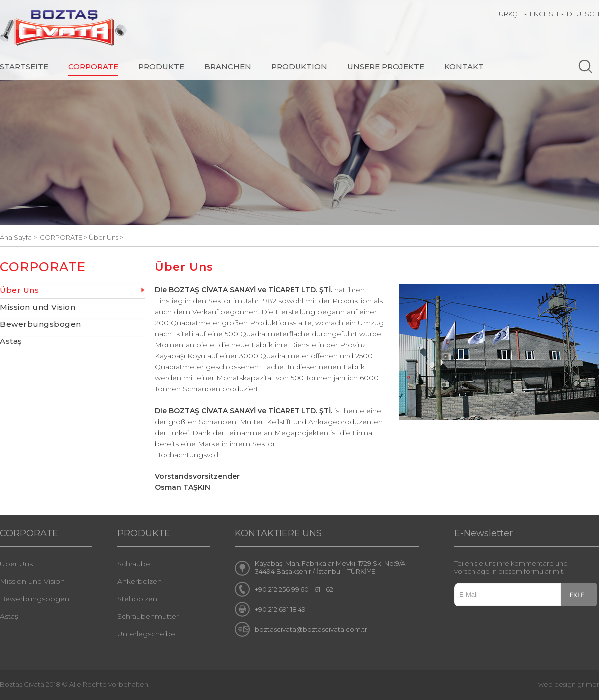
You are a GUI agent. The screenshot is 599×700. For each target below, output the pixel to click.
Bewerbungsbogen (41, 324)
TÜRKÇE (508, 14)
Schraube (134, 564)
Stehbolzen (137, 599)
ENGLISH (544, 14)
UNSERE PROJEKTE (386, 67)
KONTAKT (464, 67)
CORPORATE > (64, 237)
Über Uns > (106, 237)
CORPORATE (93, 67)
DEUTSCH (583, 14)
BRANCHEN (228, 67)
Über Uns (19, 290)
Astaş (11, 341)
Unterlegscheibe (146, 634)
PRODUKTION (299, 67)
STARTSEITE (24, 67)
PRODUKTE (161, 67)
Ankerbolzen (140, 581)
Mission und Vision (38, 307)
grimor (588, 684)
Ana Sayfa (17, 237)
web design (557, 684)
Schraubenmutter (148, 616)
